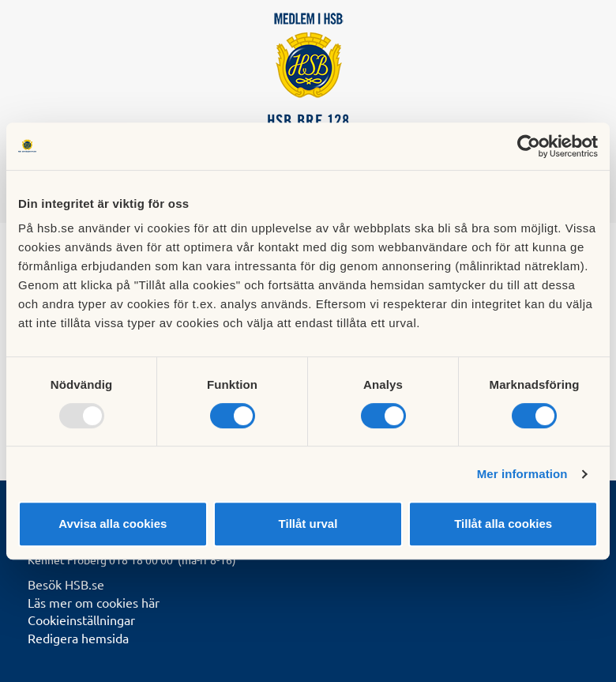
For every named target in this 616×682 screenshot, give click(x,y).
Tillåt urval (308, 524)
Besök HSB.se (66, 584)
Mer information (522, 474)
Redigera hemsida (78, 638)
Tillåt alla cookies (503, 524)
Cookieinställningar (81, 620)
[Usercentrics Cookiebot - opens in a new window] (529, 146)
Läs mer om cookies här (94, 602)
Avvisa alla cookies (113, 524)
